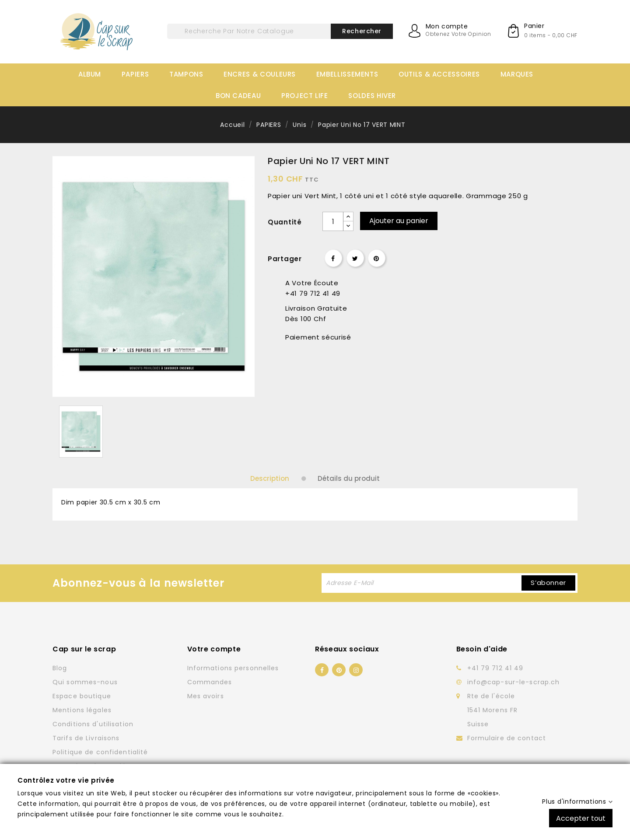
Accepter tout (581, 818)
